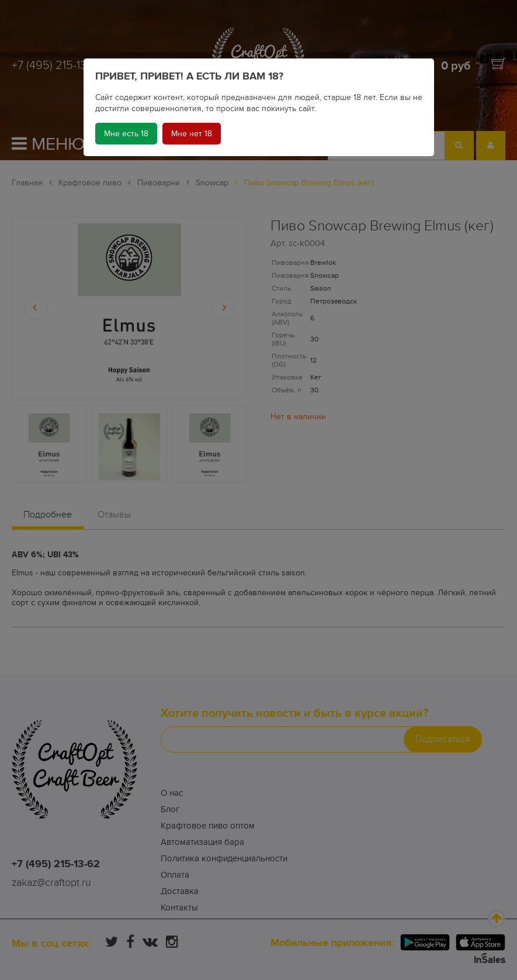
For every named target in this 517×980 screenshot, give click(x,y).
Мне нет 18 (192, 134)
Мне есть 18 (126, 134)
